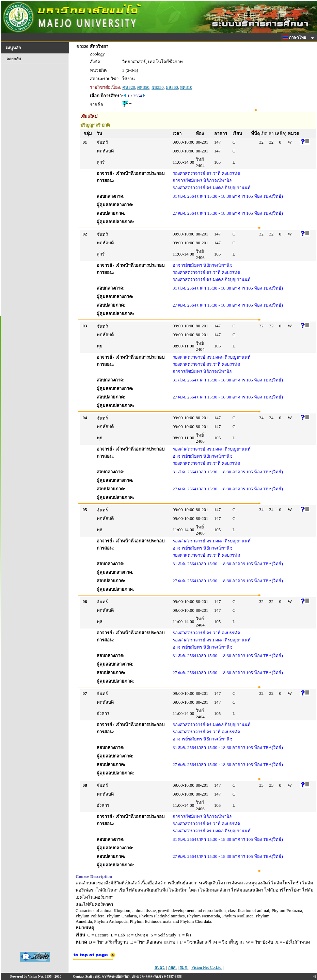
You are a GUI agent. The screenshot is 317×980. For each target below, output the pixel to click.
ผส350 (143, 87)
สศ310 (186, 87)
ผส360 (172, 87)
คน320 (129, 87)
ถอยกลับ (14, 59)
